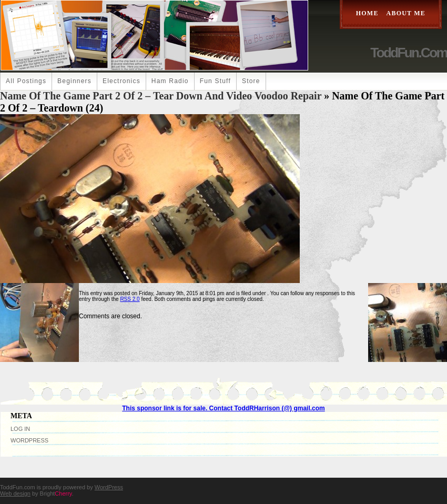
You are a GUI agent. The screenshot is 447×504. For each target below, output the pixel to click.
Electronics (121, 81)
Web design (15, 493)
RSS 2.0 (130, 299)
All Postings (26, 81)
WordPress (29, 440)
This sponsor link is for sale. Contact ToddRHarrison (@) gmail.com (223, 408)
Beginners (74, 81)
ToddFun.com (409, 53)
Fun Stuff (215, 81)
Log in (20, 429)
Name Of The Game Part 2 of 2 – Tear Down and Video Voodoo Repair (161, 96)
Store (251, 81)
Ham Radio (170, 81)
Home (367, 13)
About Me (406, 13)
